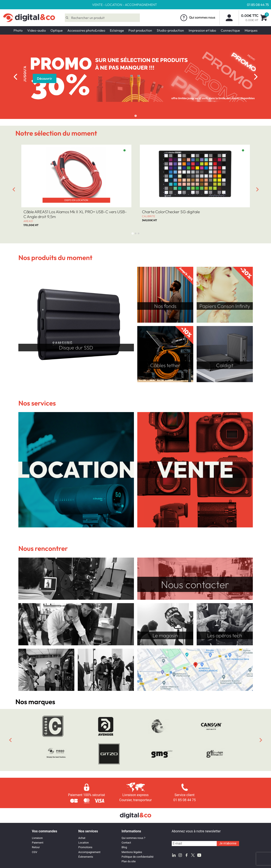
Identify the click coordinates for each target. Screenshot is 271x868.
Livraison (37, 838)
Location (84, 843)
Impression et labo (202, 30)
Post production (140, 30)
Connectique (230, 30)
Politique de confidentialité (138, 857)
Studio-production (170, 30)
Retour (36, 847)
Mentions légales (132, 852)
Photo (18, 30)
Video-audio (37, 30)
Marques (251, 30)
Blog (124, 847)
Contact (126, 843)
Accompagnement (89, 852)
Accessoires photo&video (86, 30)
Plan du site (129, 861)
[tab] (135, 116)
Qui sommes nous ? (133, 838)
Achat (82, 838)
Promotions (85, 847)
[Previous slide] (15, 77)
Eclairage (117, 30)
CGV (35, 852)
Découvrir (45, 78)
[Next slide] (256, 77)
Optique (57, 30)
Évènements (86, 857)
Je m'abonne (228, 843)
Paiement (38, 843)
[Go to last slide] (14, 189)
